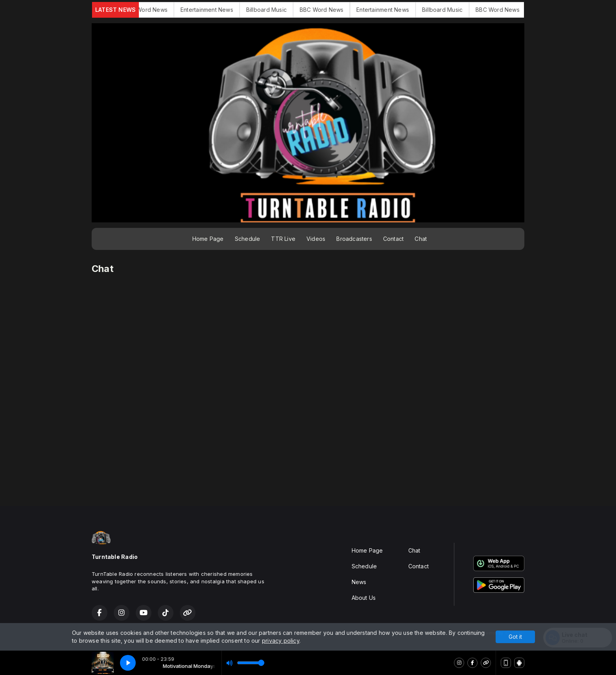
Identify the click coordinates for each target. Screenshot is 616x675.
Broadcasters (354, 239)
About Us (364, 598)
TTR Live (283, 239)
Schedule (248, 239)
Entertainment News (217, 10)
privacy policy (281, 641)
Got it (515, 637)
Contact (393, 239)
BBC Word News (156, 10)
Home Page (208, 239)
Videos (316, 239)
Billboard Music (276, 10)
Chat (421, 239)
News (359, 582)
